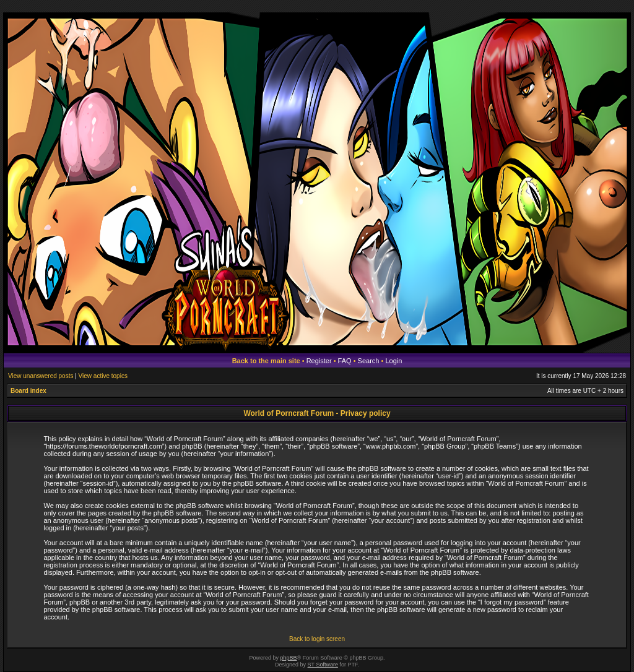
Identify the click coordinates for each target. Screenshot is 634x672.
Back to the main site (266, 361)
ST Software (323, 665)
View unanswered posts (41, 376)
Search (369, 361)
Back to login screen (317, 639)
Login (393, 361)
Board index (28, 391)
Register (319, 361)
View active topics (103, 376)
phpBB (289, 658)
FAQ (345, 361)
